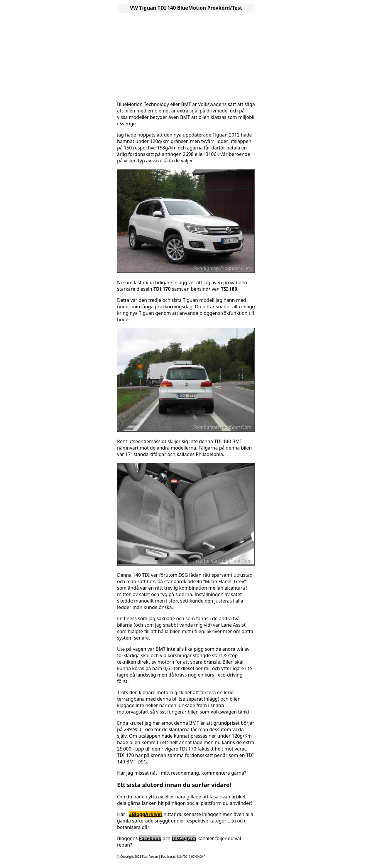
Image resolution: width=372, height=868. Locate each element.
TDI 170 (162, 289)
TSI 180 (229, 289)
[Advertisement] (186, 55)
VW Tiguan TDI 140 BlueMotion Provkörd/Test (186, 8)
